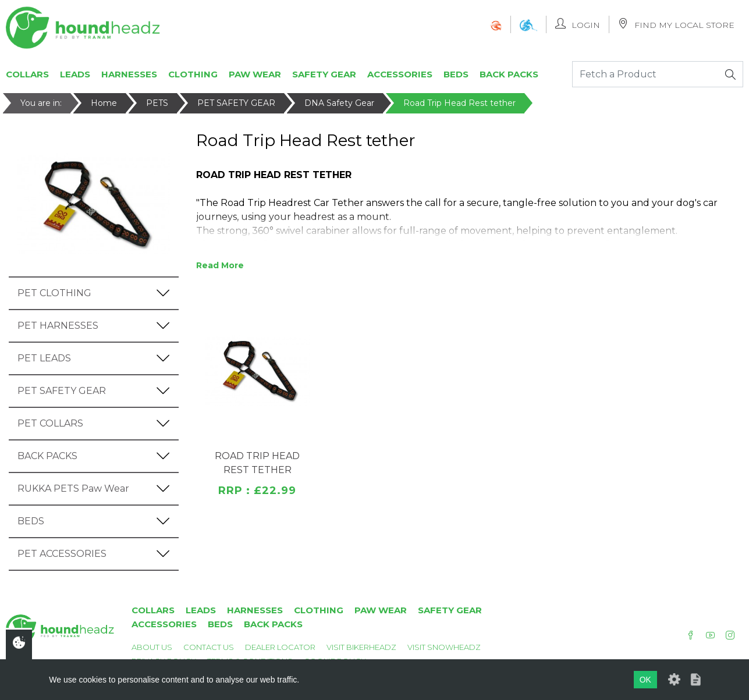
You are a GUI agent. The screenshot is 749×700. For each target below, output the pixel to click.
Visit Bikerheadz (361, 647)
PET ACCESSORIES (62, 554)
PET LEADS (44, 358)
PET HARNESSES (58, 326)
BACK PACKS (47, 456)
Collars (27, 74)
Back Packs (509, 74)
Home (104, 103)
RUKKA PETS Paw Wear (73, 488)
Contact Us (209, 647)
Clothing (193, 74)
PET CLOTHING (54, 293)
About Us (152, 647)
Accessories (400, 74)
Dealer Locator (280, 647)
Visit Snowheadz (444, 647)
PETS (157, 103)
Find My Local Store (676, 24)
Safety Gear (324, 74)
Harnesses (129, 74)
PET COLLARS (50, 423)
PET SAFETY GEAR (236, 103)
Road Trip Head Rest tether (459, 103)
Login (578, 24)
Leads (75, 74)
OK (645, 680)
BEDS (31, 521)
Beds (456, 74)
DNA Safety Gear (339, 103)
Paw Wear (255, 74)
